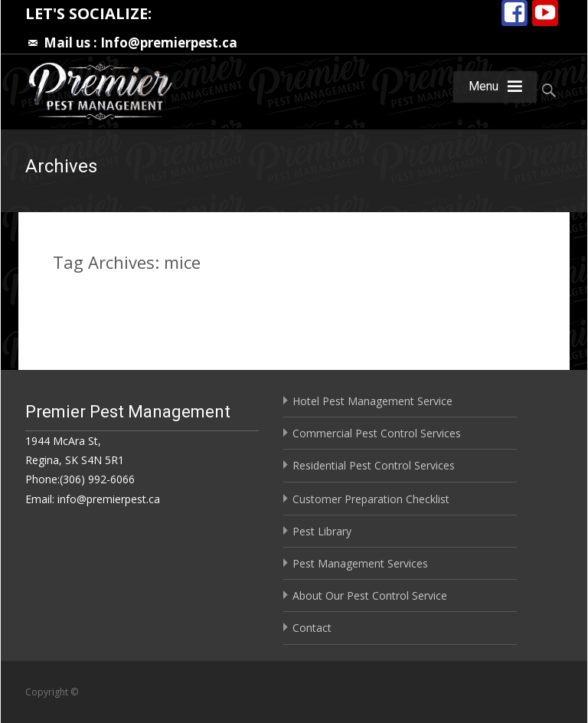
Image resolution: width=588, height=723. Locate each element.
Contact (312, 628)
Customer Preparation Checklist (371, 499)
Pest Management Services (360, 563)
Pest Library (322, 531)
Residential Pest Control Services (374, 465)
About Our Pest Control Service (370, 595)
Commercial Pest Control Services (377, 433)
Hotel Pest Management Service (372, 401)
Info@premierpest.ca (169, 43)
